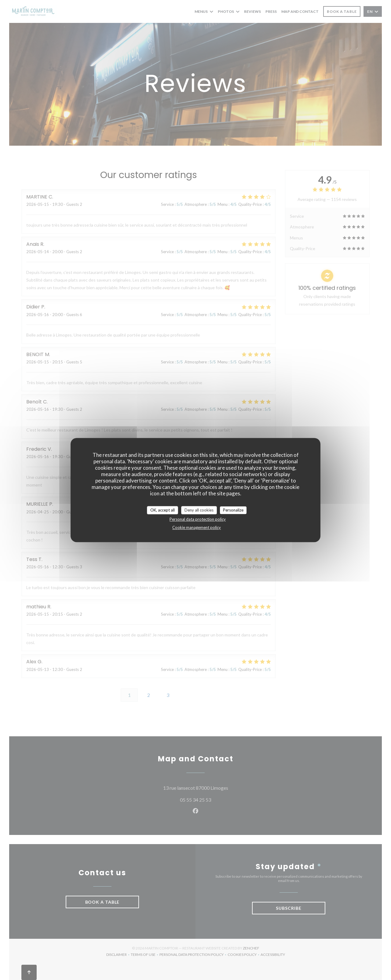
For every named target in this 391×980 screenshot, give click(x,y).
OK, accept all (163, 510)
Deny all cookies (199, 510)
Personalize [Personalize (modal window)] (233, 510)
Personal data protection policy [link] (198, 519)
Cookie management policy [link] (197, 527)
